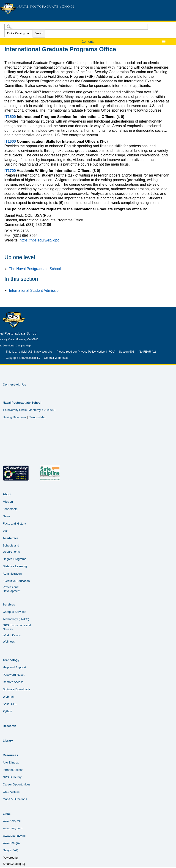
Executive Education (16, 581)
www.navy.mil (12, 821)
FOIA (112, 352)
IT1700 (10, 171)
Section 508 (127, 352)
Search (39, 33)
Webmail (8, 697)
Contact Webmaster (57, 358)
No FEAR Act (147, 352)
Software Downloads (16, 689)
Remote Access (13, 682)
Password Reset (14, 675)
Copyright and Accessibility (23, 358)
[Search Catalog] (76, 27)
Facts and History (14, 524)
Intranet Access (13, 770)
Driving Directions (14, 417)
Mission (8, 502)
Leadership (10, 509)
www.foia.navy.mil (14, 836)
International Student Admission (35, 291)
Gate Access (11, 792)
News (7, 516)
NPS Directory (12, 777)
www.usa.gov (12, 843)
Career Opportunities (17, 784)
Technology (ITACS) (16, 619)
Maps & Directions (15, 799)
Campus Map (23, 346)
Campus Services (14, 612)
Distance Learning (15, 566)
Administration (12, 574)
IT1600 (10, 141)
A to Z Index (11, 762)
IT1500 (10, 117)
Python (7, 711)
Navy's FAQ (11, 850)
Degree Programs (15, 559)
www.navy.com (13, 828)
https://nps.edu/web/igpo (40, 240)
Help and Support (14, 667)
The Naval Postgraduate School (35, 269)
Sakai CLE (10, 704)
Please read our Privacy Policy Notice (81, 352)
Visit (5, 531)
